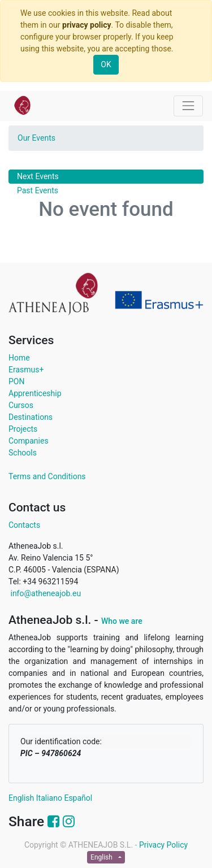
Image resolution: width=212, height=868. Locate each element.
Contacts (24, 525)
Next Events (38, 176)
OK (106, 64)
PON (16, 381)
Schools (23, 453)
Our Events (36, 138)
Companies (29, 441)
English (21, 798)
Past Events (38, 190)
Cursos (21, 405)
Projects (23, 429)
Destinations (31, 417)
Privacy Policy (163, 845)
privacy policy (87, 25)
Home (19, 358)
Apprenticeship (35, 393)
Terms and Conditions (47, 476)
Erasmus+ (26, 370)
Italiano (49, 798)
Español (78, 798)
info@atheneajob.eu (45, 593)
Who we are (122, 621)
